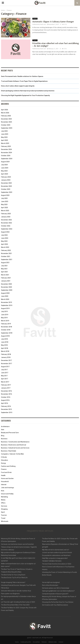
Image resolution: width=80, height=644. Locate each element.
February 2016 (6, 406)
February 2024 (6, 177)
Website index (53, 642)
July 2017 (4, 370)
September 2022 (7, 229)
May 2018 (4, 345)
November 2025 (6, 122)
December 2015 (6, 409)
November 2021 (6, 253)
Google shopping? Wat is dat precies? (13, 582)
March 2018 (5, 351)
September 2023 (7, 192)
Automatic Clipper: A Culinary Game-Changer (53, 22)
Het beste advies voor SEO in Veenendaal (56, 588)
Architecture (5, 427)
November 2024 (6, 153)
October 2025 (6, 125)
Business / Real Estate (9, 451)
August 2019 (5, 308)
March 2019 (5, 321)
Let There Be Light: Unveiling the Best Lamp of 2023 (18, 602)
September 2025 (7, 128)
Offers (3, 503)
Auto (3, 430)
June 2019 (5, 315)
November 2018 (6, 327)
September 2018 (7, 333)
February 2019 (6, 324)
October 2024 (6, 156)
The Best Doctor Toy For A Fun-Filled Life (14, 578)
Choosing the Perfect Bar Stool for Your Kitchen (58, 602)
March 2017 (5, 382)
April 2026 (4, 110)
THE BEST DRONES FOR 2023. (52, 561)
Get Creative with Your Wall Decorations (55, 605)
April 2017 (4, 379)
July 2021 (4, 266)
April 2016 (4, 403)
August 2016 (5, 400)
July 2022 (4, 235)
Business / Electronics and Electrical (14, 445)
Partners (44, 642)
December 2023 (6, 183)
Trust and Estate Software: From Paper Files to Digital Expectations (24, 81)
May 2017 (4, 376)
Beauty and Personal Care (10, 433)
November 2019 (6, 302)
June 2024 (5, 168)
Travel (3, 518)
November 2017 (6, 364)
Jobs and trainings (7, 488)
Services (4, 506)
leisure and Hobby (7, 494)
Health (3, 475)
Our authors (36, 642)
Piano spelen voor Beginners (10, 594)
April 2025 (4, 140)
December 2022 (6, 220)
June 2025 (5, 134)
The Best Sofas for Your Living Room (13, 575)
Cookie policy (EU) (26, 642)
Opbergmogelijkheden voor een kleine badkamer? (58, 591)
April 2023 (4, 208)
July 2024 (4, 165)
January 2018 (6, 357)
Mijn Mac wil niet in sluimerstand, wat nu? (56, 550)
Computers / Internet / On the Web (12, 454)
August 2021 (5, 263)
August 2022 (5, 232)
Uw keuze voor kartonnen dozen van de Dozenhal (17, 544)
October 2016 (6, 397)
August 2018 (5, 336)
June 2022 (5, 238)
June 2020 (5, 296)
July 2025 (4, 131)
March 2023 (5, 211)
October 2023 (6, 189)
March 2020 (5, 299)
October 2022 (6, 226)
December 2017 (6, 360)
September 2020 (7, 290)
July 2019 (4, 311)
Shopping (4, 509)
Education (4, 460)
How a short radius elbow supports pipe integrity (18, 86)
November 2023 (6, 186)
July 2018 (4, 339)
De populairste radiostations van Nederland (56, 555)
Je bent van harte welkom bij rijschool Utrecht (57, 553)
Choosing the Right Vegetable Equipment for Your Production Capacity (25, 95)
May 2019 (4, 318)
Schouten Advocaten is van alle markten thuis (16, 591)
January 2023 (6, 217)
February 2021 (6, 278)
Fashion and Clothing (8, 466)
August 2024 (5, 162)
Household (5, 482)
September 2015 (7, 412)
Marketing (4, 497)
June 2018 (5, 342)
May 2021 (4, 269)
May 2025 (4, 137)
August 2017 (5, 367)
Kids (3, 491)
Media (3, 500)
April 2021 (4, 272)
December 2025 (6, 119)
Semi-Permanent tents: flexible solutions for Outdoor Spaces (22, 76)
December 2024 (6, 149)
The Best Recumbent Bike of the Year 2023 (15, 605)
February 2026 (6, 116)
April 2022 (4, 244)
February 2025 (6, 146)
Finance (35, 19)
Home (17, 642)
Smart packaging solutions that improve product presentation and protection (28, 91)
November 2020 (6, 287)
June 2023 (5, 201)
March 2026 (5, 113)
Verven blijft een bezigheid (51, 582)
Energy (3, 463)
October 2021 (6, 256)
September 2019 (7, 305)
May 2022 (4, 241)
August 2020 (5, 293)
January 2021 (6, 281)
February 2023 (6, 214)
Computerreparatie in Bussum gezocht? (55, 594)
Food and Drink (6, 472)
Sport (3, 512)
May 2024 (4, 171)
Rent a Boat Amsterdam (50, 585)
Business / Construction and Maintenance (15, 442)
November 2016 (6, 394)
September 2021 (7, 260)
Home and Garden (7, 478)
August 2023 (5, 195)
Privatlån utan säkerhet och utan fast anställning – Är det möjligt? (56, 45)
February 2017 (6, 385)
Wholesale (5, 521)
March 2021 (5, 275)
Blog (3, 436)
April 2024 (4, 174)
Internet (4, 485)
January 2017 (6, 388)
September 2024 (7, 159)
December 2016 (6, 391)
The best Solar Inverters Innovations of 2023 (57, 564)
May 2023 (4, 205)
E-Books (4, 457)
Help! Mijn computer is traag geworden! (55, 558)
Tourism (4, 515)
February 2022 (6, 250)
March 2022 (5, 247)
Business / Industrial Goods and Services (15, 448)
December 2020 (6, 284)
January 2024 (6, 180)
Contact (61, 642)
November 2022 (6, 223)
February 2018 (6, 354)
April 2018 (4, 348)
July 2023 (4, 198)
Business (4, 439)
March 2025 (5, 143)
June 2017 (5, 373)
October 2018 (6, 330)
